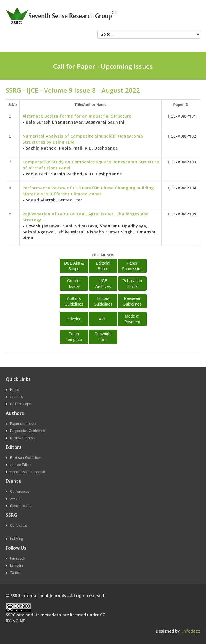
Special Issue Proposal (27, 472)
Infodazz (191, 631)
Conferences (20, 492)
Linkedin (16, 566)
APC (103, 319)
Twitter (15, 573)
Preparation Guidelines (27, 431)
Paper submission (24, 424)
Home (15, 390)
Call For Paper (21, 404)
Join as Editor (20, 465)
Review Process (22, 438)
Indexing (74, 319)
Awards (16, 499)
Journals (16, 397)
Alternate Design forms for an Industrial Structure (77, 116)
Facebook (18, 558)
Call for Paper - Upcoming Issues (103, 66)
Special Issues (21, 506)
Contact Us (18, 526)
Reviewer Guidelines (26, 458)
